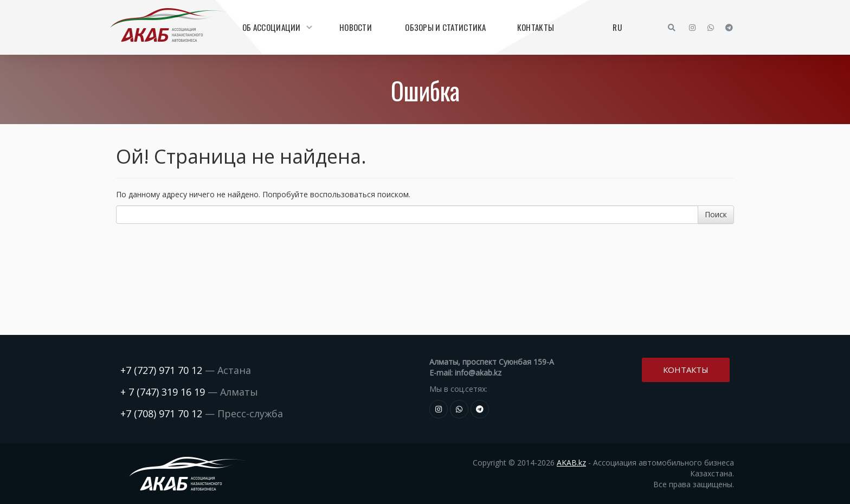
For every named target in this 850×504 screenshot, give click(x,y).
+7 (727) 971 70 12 (161, 370)
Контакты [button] (686, 369)
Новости (356, 27)
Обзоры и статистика (445, 27)
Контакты (536, 27)
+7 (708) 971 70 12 (161, 413)
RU (617, 27)
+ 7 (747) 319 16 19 (163, 392)
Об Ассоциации (276, 27)
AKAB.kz (571, 463)
